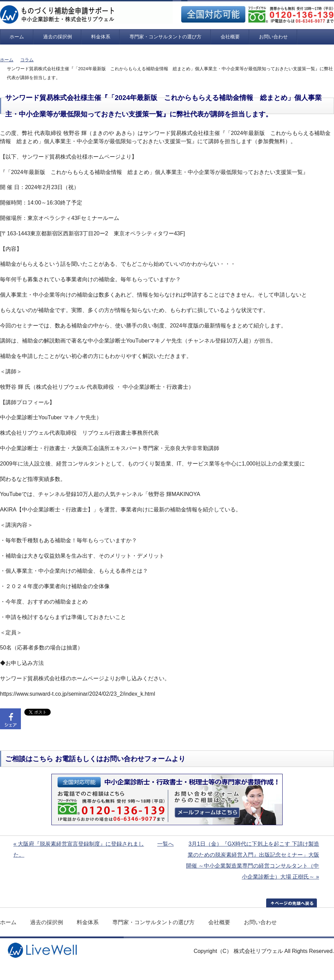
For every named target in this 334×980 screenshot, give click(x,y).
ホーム (17, 37)
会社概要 (230, 37)
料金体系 (101, 37)
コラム (27, 60)
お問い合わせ (273, 37)
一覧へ (165, 844)
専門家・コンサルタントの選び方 (165, 37)
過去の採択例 (58, 37)
